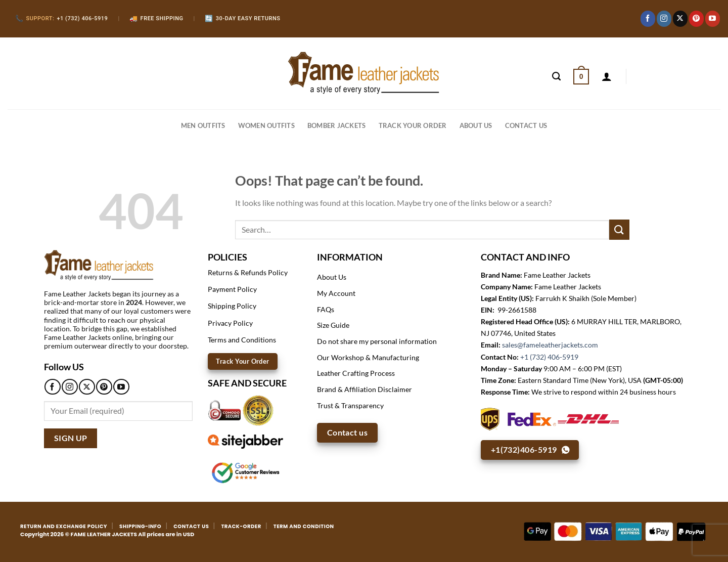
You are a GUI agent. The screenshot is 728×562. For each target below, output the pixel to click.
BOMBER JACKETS (337, 125)
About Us (476, 125)
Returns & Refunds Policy (248, 272)
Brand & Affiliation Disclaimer (365, 389)
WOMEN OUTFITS (266, 125)
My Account (336, 293)
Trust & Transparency (350, 405)
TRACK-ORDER (241, 526)
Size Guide (333, 325)
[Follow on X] (680, 19)
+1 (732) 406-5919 (549, 357)
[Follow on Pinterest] (696, 19)
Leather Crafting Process (356, 373)
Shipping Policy (232, 306)
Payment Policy (232, 289)
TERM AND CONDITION (304, 526)
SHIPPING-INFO (140, 526)
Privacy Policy (230, 323)
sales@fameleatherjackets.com (550, 345)
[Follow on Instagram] (664, 19)
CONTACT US (526, 125)
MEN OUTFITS (203, 125)
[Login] (607, 76)
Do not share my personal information (377, 341)
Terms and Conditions (242, 340)
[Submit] (619, 229)
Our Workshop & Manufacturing (368, 357)
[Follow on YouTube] (713, 19)
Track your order (413, 125)
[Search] (556, 76)
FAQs (326, 309)
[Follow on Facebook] (648, 19)
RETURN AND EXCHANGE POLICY (64, 526)
